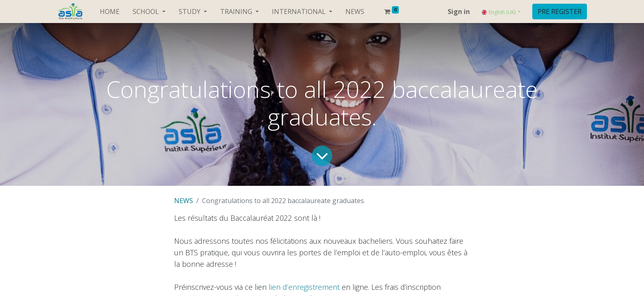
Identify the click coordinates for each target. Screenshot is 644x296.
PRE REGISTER (560, 12)
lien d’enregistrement (304, 287)
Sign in (459, 12)
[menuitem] (110, 12)
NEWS (184, 201)
